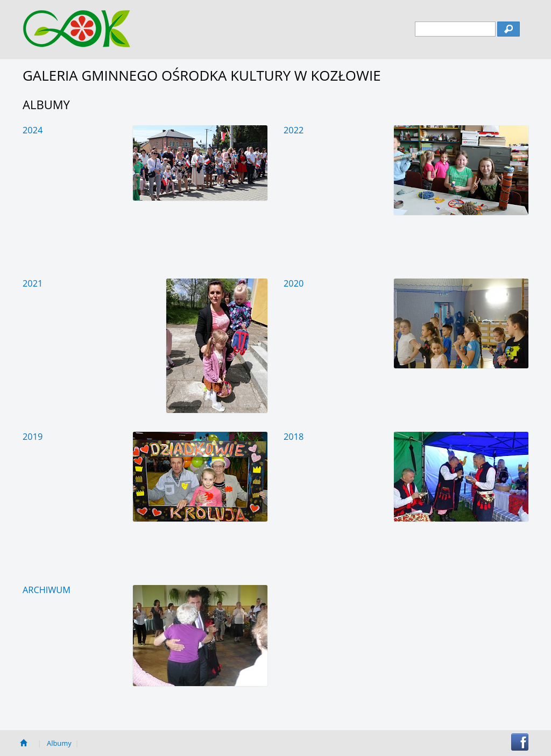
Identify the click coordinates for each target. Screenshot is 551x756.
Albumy (59, 743)
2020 (294, 283)
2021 (33, 283)
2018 (294, 437)
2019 (33, 437)
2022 (294, 130)
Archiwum (47, 590)
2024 (33, 130)
